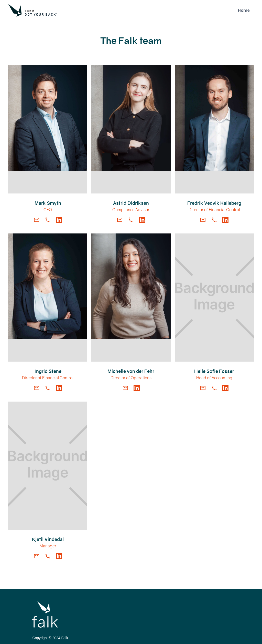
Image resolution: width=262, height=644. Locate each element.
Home (244, 10)
